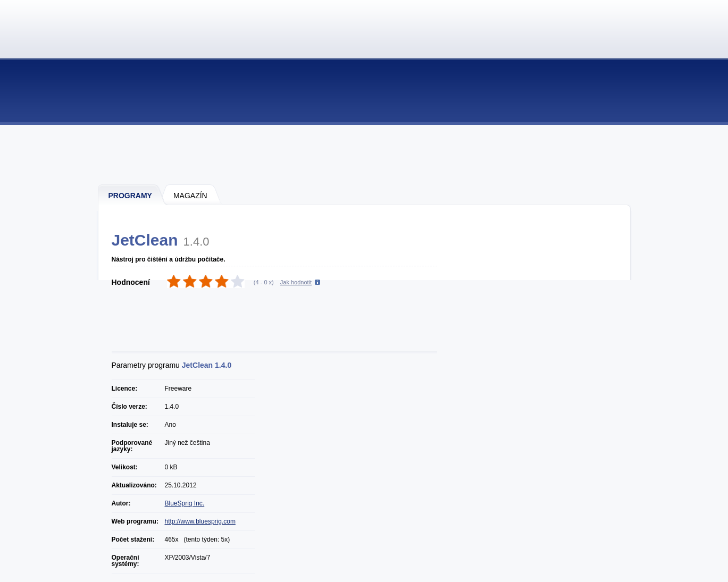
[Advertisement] (365, 154)
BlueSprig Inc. (185, 503)
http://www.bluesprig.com (200, 521)
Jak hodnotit (296, 282)
